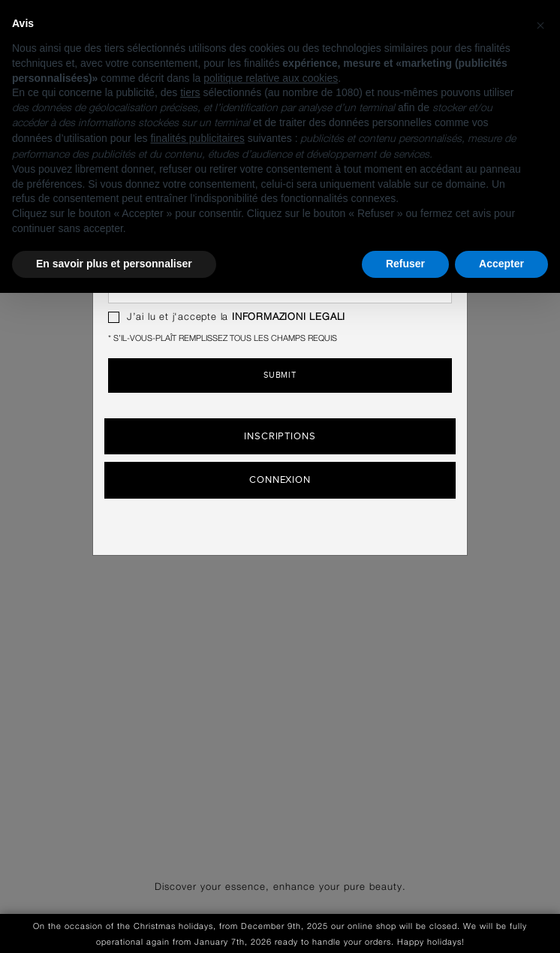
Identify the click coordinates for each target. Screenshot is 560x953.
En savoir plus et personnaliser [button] (114, 264)
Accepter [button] (501, 264)
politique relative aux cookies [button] (271, 78)
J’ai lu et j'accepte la (227, 317)
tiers (190, 92)
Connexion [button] (280, 480)
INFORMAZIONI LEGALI (289, 317)
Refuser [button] (405, 264)
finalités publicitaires (197, 138)
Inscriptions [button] (280, 436)
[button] (540, 24)
